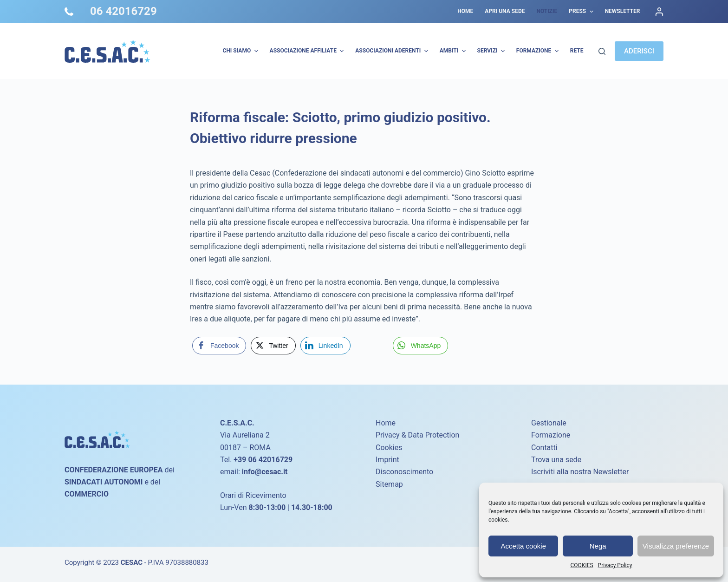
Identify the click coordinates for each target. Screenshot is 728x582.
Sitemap (389, 484)
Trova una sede (556, 460)
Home (386, 423)
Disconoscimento (404, 472)
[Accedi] (659, 12)
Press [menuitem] (582, 12)
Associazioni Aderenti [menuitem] (393, 51)
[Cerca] (602, 51)
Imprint (387, 460)
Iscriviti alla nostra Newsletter (580, 472)
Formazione (551, 435)
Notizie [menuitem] (547, 11)
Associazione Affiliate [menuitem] (308, 51)
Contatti (544, 448)
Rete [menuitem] (577, 51)
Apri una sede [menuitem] (505, 11)
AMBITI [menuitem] (454, 51)
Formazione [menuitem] (539, 51)
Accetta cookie (523, 546)
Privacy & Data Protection (417, 435)
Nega (598, 546)
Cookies (389, 448)
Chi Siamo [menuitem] (242, 51)
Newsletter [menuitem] (623, 11)
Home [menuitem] (465, 11)
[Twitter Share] (273, 346)
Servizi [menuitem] (492, 51)
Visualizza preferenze (676, 546)
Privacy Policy (615, 565)
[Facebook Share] (219, 346)
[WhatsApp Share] (421, 346)
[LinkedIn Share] (325, 346)
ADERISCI (639, 51)
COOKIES (582, 565)
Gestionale (549, 423)
